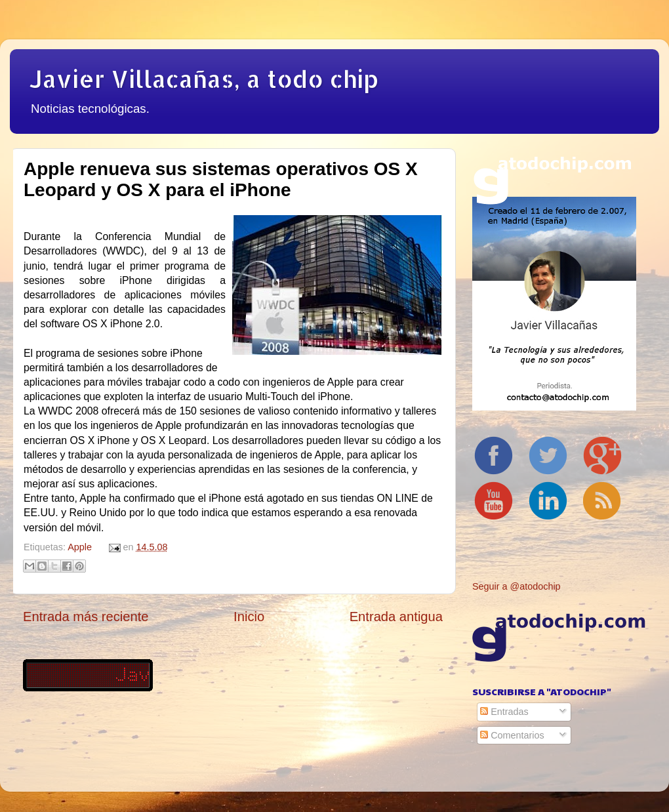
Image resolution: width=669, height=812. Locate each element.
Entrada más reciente (86, 617)
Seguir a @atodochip (517, 586)
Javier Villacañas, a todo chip (204, 79)
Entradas (504, 712)
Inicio (249, 617)
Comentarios (512, 735)
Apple (80, 547)
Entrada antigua (396, 617)
